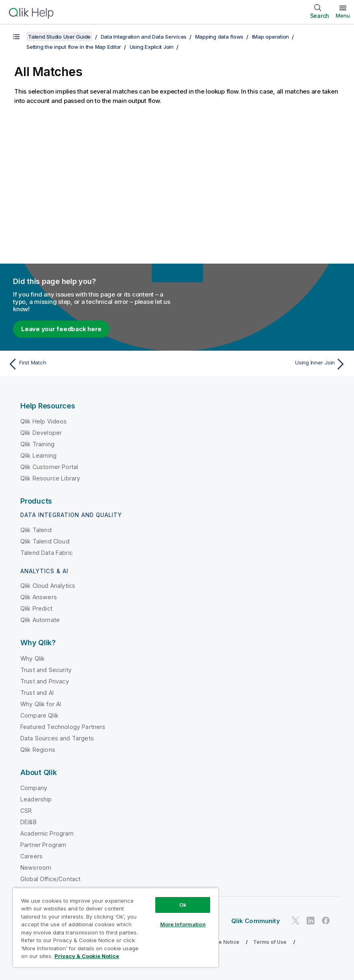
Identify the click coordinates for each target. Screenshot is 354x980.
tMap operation (271, 37)
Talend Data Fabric (47, 553)
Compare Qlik (39, 715)
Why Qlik (33, 658)
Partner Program (43, 845)
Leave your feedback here (61, 329)
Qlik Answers (39, 597)
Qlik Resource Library (50, 478)
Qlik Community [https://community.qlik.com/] (256, 921)
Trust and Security (46, 670)
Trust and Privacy (45, 681)
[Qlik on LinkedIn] (311, 920)
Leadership (36, 799)
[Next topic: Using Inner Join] (264, 364)
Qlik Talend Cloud (45, 541)
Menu (343, 15)
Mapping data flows (219, 37)
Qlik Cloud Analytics (48, 586)
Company (34, 788)
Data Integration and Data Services (144, 37)
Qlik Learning (38, 455)
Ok (183, 905)
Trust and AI (37, 693)
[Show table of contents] (16, 37)
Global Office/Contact (50, 879)
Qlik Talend (36, 530)
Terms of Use (270, 942)
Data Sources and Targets (57, 738)
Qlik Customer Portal (49, 467)
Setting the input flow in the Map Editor (74, 47)
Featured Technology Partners (63, 727)
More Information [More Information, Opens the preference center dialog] (183, 924)
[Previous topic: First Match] (90, 364)
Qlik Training (37, 444)
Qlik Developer (41, 433)
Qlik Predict (36, 608)
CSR (26, 811)
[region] (116, 927)
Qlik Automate (40, 620)
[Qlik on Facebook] (326, 920)
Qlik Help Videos (44, 421)
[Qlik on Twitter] (295, 920)
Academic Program (47, 833)
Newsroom (36, 868)
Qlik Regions (38, 750)
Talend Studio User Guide (59, 37)
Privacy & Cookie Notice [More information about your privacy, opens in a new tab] (87, 956)
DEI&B (28, 822)
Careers (31, 856)
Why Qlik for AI (41, 704)
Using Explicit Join (152, 47)
